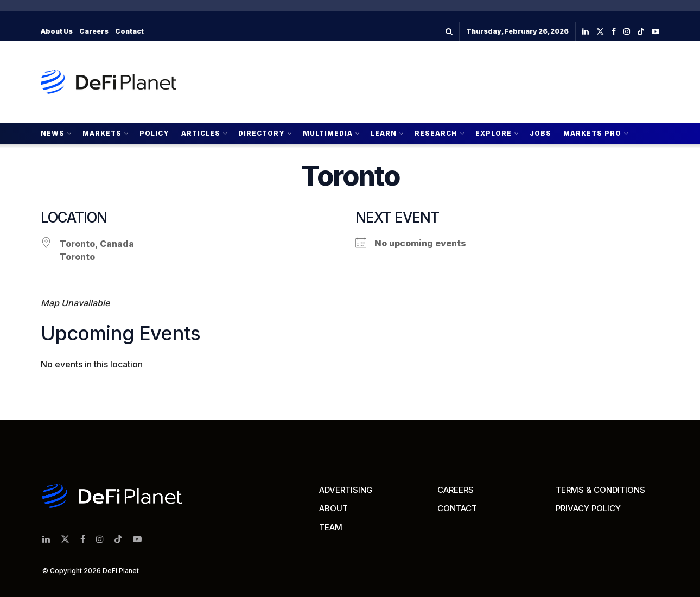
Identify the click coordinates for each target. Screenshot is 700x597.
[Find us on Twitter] (600, 32)
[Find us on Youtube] (656, 32)
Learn (384, 133)
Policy (154, 133)
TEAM (331, 527)
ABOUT (333, 508)
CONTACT (457, 508)
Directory (262, 133)
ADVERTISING (346, 490)
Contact (129, 31)
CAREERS (456, 490)
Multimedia (328, 133)
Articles (201, 133)
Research (436, 133)
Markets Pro (592, 133)
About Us (57, 31)
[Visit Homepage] (109, 82)
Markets (102, 133)
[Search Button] (449, 31)
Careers (94, 31)
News (53, 133)
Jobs (540, 133)
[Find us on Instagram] (627, 32)
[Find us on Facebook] (614, 32)
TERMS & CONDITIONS (600, 490)
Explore (494, 133)
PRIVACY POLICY (588, 508)
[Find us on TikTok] (641, 32)
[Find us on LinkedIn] (586, 32)
